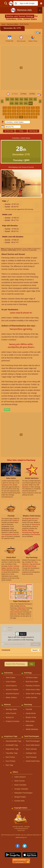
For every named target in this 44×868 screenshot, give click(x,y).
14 (28, 111)
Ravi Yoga (9, 765)
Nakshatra (29, 725)
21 (23, 114)
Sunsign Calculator (21, 789)
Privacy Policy (21, 830)
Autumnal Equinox (12, 694)
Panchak (29, 709)
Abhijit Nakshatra (32, 729)
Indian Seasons (20, 777)
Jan (7, 99)
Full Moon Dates (32, 678)
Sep (16, 103)
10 (9, 111)
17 (5, 114)
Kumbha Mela (19, 801)
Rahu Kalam (30, 721)
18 (9, 114)
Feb (12, 99)
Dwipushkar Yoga (12, 749)
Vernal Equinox (11, 686)
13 (23, 111)
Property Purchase (13, 721)
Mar (17, 99)
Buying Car (10, 717)
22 (28, 114)
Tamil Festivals (31, 757)
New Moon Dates (32, 682)
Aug (12, 103)
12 (19, 111)
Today (21, 131)
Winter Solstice (11, 697)
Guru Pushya (10, 761)
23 (33, 114)
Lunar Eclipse (11, 682)
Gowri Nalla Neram (33, 745)
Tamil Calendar (31, 749)
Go (32, 664)
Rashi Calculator (20, 785)
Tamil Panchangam (33, 741)
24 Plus (32, 94)
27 (16, 117)
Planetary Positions (33, 686)
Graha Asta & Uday (33, 690)
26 (12, 117)
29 (26, 117)
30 (31, 117)
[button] (26, 3)
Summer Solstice (12, 690)
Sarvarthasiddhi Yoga (13, 741)
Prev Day (9, 131)
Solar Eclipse (11, 678)
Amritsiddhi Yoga (12, 745)
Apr (21, 99)
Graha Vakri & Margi (33, 694)
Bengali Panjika (20, 797)
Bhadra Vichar (31, 717)
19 (14, 114)
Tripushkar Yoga (12, 753)
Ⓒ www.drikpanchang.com (21, 829)
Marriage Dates (11, 709)
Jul (35, 99)
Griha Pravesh (11, 713)
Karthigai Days (31, 753)
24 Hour (23, 94)
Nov (26, 103)
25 (7, 117)
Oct (21, 103)
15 (33, 111)
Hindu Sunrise (19, 781)
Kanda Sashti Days (33, 761)
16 (38, 111)
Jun (31, 99)
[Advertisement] (22, 68)
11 (14, 111)
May (26, 99)
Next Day (33, 131)
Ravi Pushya (10, 757)
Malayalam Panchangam (23, 793)
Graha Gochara (31, 697)
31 (35, 117)
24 (38, 114)
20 (19, 114)
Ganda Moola (31, 713)
